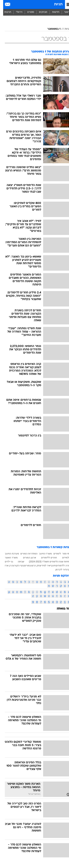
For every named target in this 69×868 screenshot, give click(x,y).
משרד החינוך (42, 554)
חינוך (50, 566)
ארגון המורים (26, 558)
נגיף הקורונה (15, 566)
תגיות (55, 4)
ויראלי (16, 12)
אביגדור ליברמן (60, 569)
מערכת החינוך (9, 554)
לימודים (54, 554)
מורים (24, 566)
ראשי (64, 12)
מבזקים (40, 12)
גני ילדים (6, 562)
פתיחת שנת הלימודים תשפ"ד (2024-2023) (47, 562)
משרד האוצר (8, 558)
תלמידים (63, 558)
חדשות (53, 12)
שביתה (18, 562)
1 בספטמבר (51, 29)
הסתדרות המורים (26, 554)
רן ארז (5, 566)
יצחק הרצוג (33, 566)
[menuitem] (52, 12)
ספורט (28, 12)
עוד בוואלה (60, 609)
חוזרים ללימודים (46, 558)
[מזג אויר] (14, 4)
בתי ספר (63, 554)
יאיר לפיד (43, 566)
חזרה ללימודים (60, 566)
